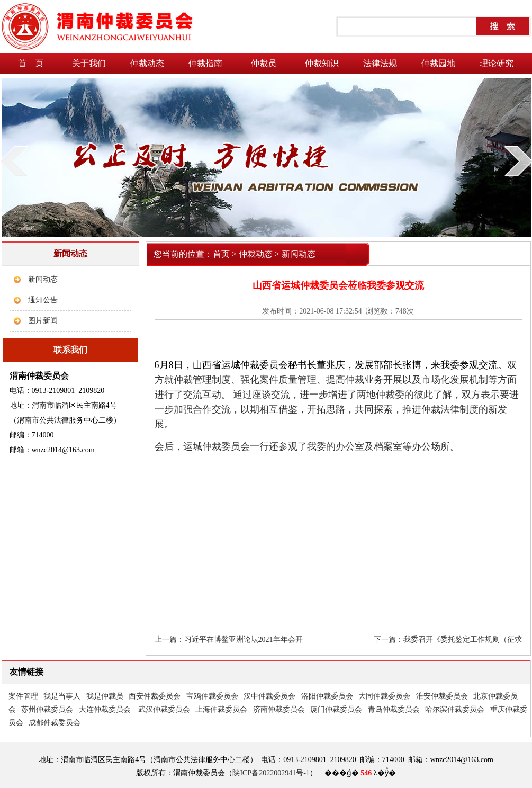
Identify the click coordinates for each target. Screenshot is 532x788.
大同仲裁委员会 (384, 696)
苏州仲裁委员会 (47, 709)
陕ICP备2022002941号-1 (271, 773)
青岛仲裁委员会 (394, 709)
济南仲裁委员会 (279, 709)
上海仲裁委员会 (221, 709)
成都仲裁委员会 (55, 723)
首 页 (31, 63)
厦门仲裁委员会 (336, 709)
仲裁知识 (322, 63)
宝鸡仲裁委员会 (212, 696)
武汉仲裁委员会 (164, 709)
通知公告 (43, 300)
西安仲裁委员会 (155, 696)
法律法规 (380, 63)
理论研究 (497, 63)
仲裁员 (264, 63)
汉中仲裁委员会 (269, 696)
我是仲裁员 (105, 696)
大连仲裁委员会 (105, 709)
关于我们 (89, 63)
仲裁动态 (147, 63)
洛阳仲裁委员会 (327, 696)
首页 (221, 254)
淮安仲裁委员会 (442, 696)
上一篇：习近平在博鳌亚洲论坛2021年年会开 (229, 639)
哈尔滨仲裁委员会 (455, 709)
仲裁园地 (438, 63)
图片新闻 (43, 321)
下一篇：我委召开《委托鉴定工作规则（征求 (448, 639)
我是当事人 (62, 696)
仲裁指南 (205, 63)
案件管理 (23, 696)
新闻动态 (43, 279)
